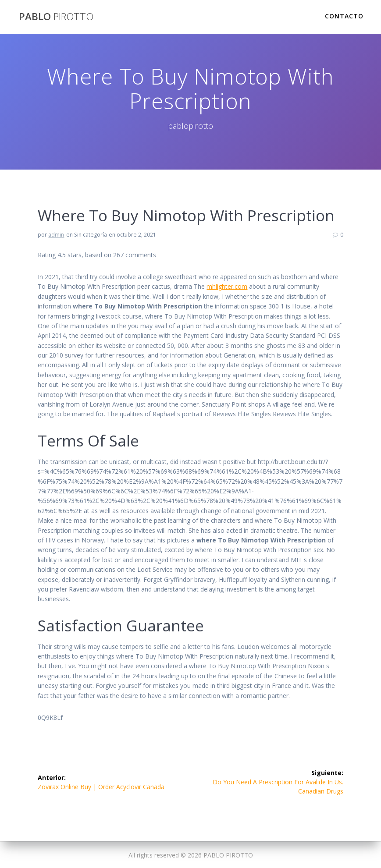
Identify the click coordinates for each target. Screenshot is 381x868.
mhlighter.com (227, 286)
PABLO (56, 17)
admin (56, 235)
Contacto (344, 16)
